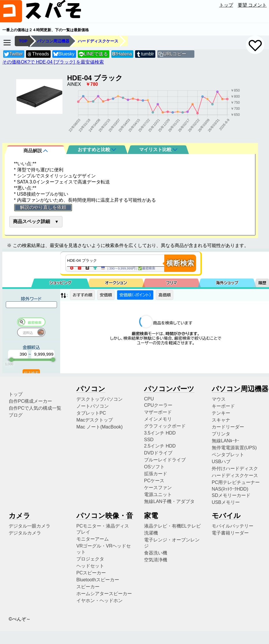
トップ (226, 5)
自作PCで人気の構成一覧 (35, 408)
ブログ (16, 415)
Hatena (122, 54)
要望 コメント (252, 5)
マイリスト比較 (158, 150)
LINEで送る (93, 54)
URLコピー (175, 54)
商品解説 (36, 151)
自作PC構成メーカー (30, 401)
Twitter (13, 54)
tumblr (145, 54)
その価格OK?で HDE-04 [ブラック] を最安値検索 (53, 62)
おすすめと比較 (97, 150)
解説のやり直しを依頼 (43, 207)
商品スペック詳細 (32, 221)
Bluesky (64, 54)
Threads (38, 54)
